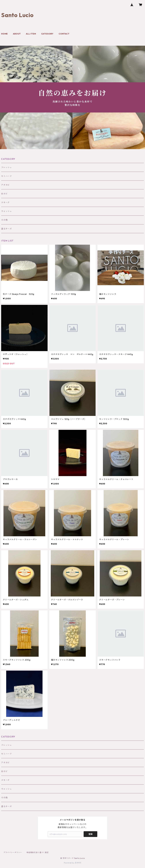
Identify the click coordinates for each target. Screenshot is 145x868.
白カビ (4, 194)
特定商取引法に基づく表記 (38, 852)
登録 (91, 834)
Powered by (73, 863)
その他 (4, 220)
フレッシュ (6, 167)
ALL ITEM (31, 34)
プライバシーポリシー (13, 852)
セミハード (6, 176)
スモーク (5, 202)
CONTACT (64, 34)
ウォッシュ (6, 211)
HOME (4, 34)
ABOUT (17, 34)
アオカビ (5, 185)
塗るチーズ (6, 229)
